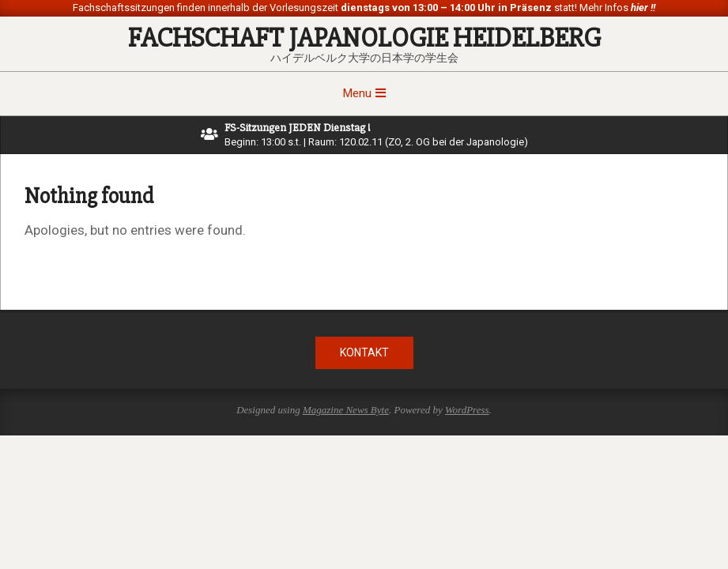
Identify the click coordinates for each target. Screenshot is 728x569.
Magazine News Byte (346, 410)
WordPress (467, 410)
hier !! (642, 8)
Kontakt (364, 352)
